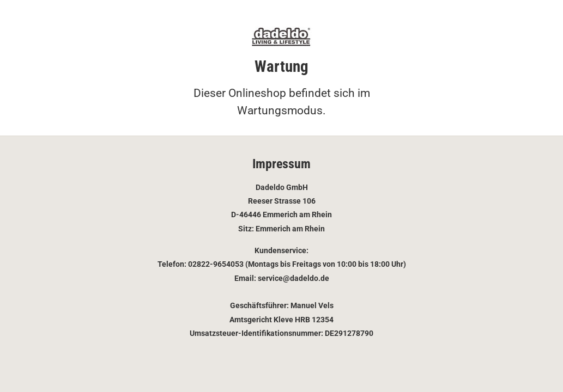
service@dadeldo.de (293, 278)
